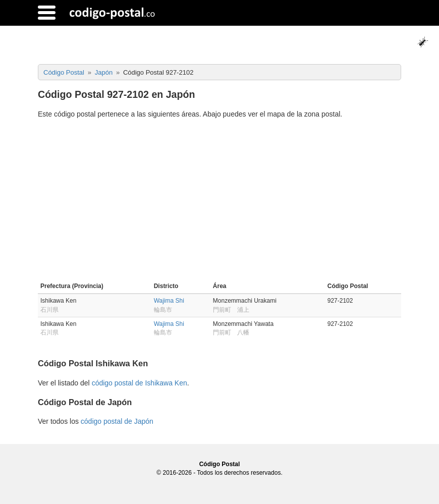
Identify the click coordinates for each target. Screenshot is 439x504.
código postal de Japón (117, 421)
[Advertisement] (219, 202)
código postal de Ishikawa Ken (140, 383)
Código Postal (220, 464)
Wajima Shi (169, 301)
